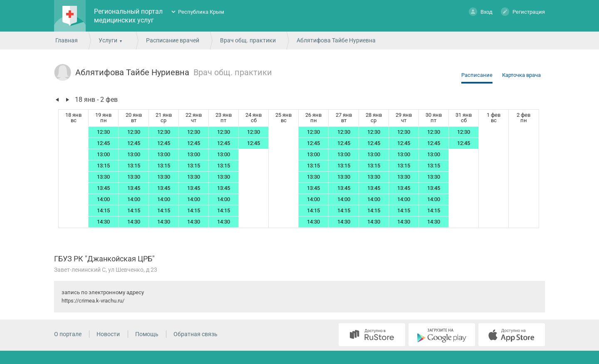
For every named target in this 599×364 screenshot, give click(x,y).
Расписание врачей (173, 40)
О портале (68, 334)
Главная (67, 40)
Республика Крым (201, 12)
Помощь (147, 334)
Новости (108, 334)
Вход (481, 11)
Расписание (477, 75)
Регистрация (523, 11)
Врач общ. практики (248, 40)
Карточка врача (521, 75)
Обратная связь (196, 334)
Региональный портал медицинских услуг (128, 16)
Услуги (108, 40)
